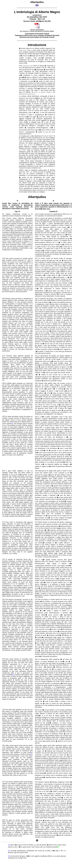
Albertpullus (37, 197)
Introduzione (37, 45)
